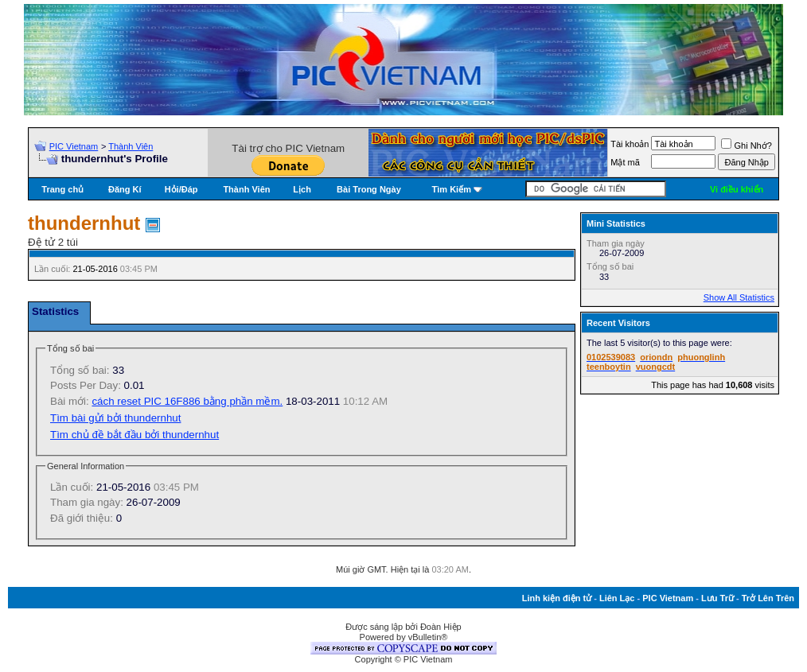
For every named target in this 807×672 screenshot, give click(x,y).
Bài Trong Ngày (369, 189)
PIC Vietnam (74, 146)
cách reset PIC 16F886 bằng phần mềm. (187, 401)
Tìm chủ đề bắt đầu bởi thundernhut (134, 435)
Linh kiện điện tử (557, 598)
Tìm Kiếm (452, 189)
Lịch (302, 189)
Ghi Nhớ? (746, 146)
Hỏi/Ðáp (181, 189)
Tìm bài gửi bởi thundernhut (115, 418)
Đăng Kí (125, 189)
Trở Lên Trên (768, 598)
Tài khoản (630, 144)
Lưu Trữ (717, 598)
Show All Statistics (739, 297)
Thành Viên (131, 146)
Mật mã (625, 162)
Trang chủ (62, 189)
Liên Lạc (617, 598)
